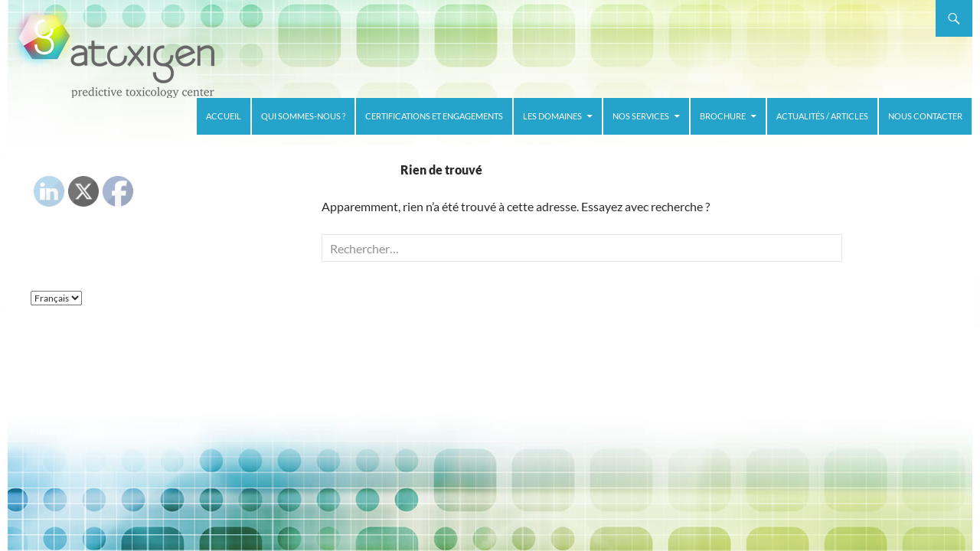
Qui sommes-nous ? (303, 116)
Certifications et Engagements (434, 116)
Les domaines (552, 116)
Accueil (224, 116)
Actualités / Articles (822, 116)
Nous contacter (925, 116)
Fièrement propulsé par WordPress (101, 431)
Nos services (641, 116)
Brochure (723, 116)
